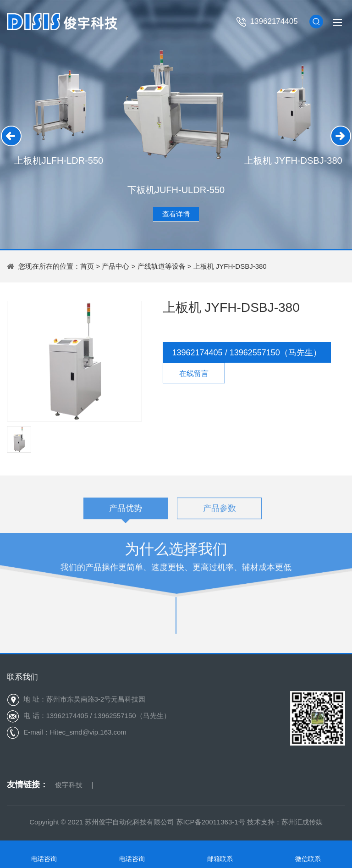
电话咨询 (44, 859)
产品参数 (220, 511)
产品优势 (126, 511)
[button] (11, 136)
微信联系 (308, 859)
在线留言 (194, 373)
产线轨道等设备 (162, 266)
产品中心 (115, 266)
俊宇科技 (69, 785)
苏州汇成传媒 (302, 822)
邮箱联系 (220, 859)
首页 (87, 266)
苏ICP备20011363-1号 (211, 822)
